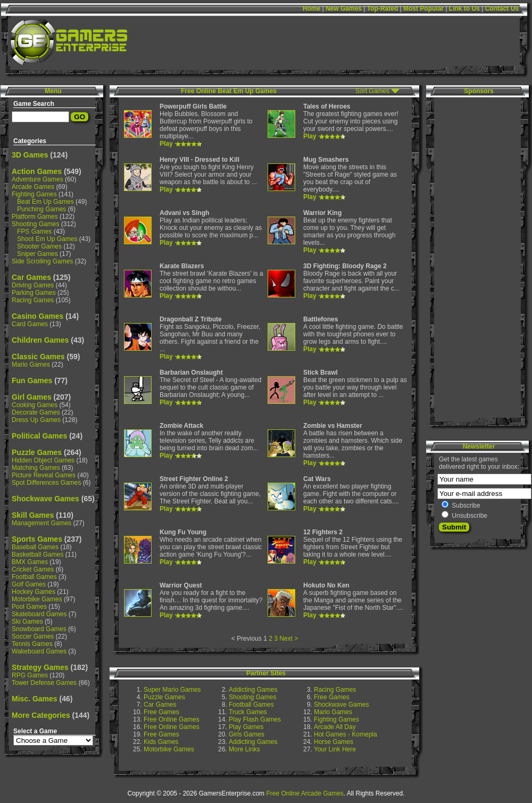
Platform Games (35, 217)
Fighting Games (34, 194)
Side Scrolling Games (42, 261)
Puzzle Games (37, 452)
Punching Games (41, 209)
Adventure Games (38, 179)
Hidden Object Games (43, 460)
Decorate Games (36, 412)
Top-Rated (383, 9)
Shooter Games (39, 246)
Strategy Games (40, 667)
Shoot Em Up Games (47, 239)
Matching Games (36, 468)
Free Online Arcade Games (305, 793)
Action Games (37, 171)
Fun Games (32, 380)
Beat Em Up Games (45, 202)
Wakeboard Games (39, 651)
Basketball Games (38, 554)
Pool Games (29, 607)
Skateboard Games (39, 614)
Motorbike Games (37, 599)
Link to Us (464, 9)
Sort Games (372, 91)
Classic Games (38, 357)
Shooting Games (35, 224)
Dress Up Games (36, 420)
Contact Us (502, 9)
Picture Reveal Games (44, 475)
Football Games (34, 577)
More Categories (41, 715)
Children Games (40, 340)
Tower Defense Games (44, 683)
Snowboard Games (39, 629)
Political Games (39, 436)
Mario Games (31, 365)
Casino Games (38, 316)
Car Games (31, 277)
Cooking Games (35, 405)
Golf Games (29, 584)
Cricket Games (33, 569)
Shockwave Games (45, 499)
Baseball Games (35, 547)
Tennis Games (32, 644)
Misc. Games (35, 699)
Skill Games (33, 515)
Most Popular (423, 9)
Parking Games (34, 293)
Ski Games (27, 622)
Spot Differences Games (47, 483)
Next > (289, 639)
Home (311, 9)
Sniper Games (38, 254)
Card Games (30, 324)
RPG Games (30, 675)
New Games (344, 9)
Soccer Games (33, 636)
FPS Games (34, 231)
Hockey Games (34, 592)
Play (166, 144)
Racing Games (33, 300)
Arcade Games (33, 187)
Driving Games (33, 285)
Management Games (41, 523)
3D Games (30, 155)
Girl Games (32, 397)
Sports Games (37, 539)
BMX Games (30, 562)
